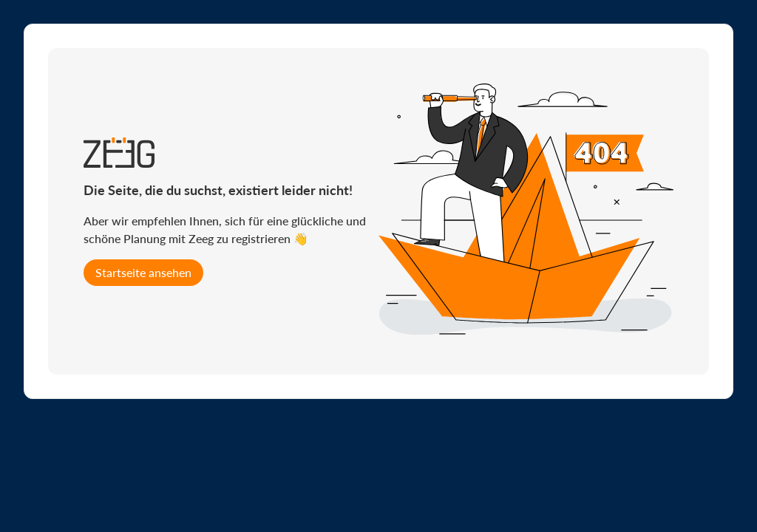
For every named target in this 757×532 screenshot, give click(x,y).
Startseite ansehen (143, 272)
